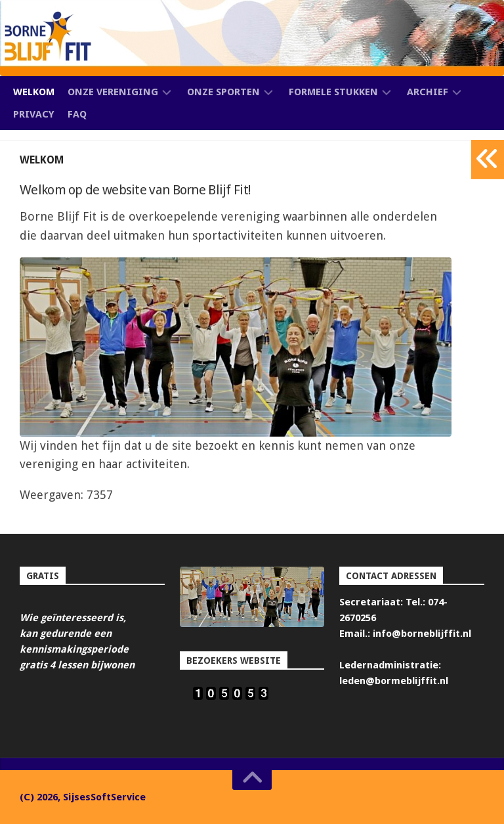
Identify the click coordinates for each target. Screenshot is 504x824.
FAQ (77, 114)
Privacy (34, 114)
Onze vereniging (113, 92)
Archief (428, 92)
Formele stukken (333, 92)
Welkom (34, 92)
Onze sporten (223, 92)
